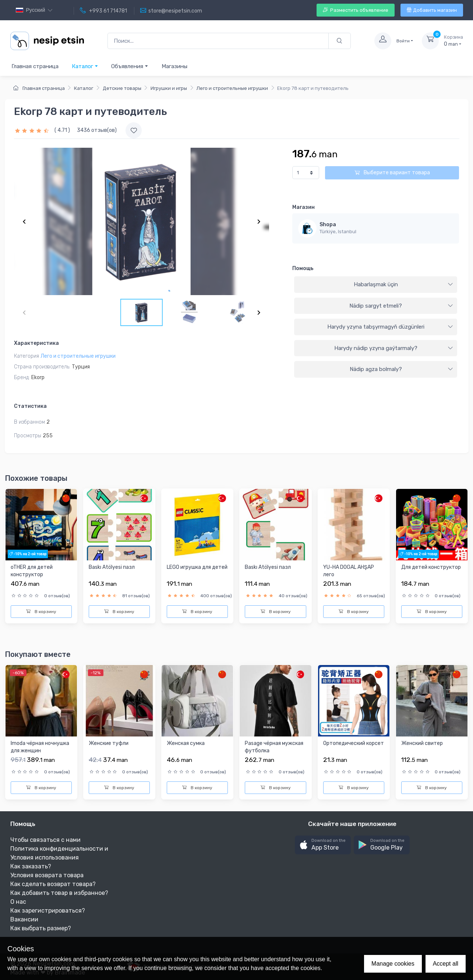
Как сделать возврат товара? (53, 884)
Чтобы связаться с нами (45, 840)
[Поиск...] (218, 41)
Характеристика (36, 343)
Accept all (446, 964)
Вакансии (24, 919)
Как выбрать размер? (41, 928)
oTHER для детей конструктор (32, 571)
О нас (18, 902)
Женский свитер (422, 743)
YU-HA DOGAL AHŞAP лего (349, 571)
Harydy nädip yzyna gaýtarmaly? (394, 348)
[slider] (33, 130)
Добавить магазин (432, 10)
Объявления (130, 66)
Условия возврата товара (47, 875)
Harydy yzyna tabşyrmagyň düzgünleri (390, 327)
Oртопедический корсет (354, 743)
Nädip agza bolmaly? (402, 369)
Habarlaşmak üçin (404, 284)
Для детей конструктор (431, 567)
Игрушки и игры (169, 88)
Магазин (303, 207)
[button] (323, 845)
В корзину (41, 612)
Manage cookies (393, 964)
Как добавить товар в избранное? (59, 893)
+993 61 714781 (103, 11)
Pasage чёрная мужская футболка (274, 747)
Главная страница (35, 66)
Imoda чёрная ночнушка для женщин (40, 747)
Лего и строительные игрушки (232, 88)
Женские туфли (109, 743)
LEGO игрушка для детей (197, 567)
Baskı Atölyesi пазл (112, 567)
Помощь (303, 268)
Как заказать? (31, 866)
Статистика (30, 406)
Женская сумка (186, 743)
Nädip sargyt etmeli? (401, 306)
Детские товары (122, 88)
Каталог (85, 66)
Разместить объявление (356, 10)
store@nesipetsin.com (171, 11)
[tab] (376, 285)
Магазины (174, 66)
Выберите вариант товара (392, 173)
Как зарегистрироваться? (48, 911)
